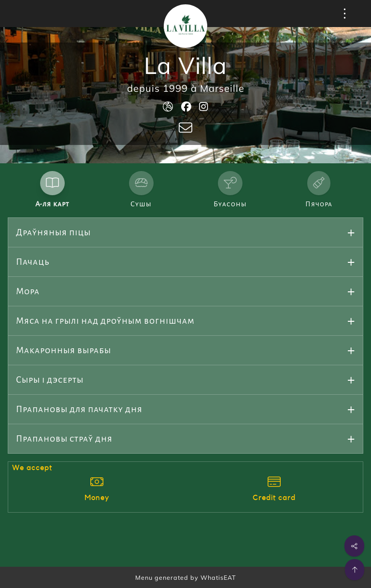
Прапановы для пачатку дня (79, 409)
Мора (28, 291)
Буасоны (230, 204)
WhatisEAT (218, 577)
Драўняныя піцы (53, 232)
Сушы (141, 204)
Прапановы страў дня (64, 439)
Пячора (319, 204)
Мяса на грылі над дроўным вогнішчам (105, 321)
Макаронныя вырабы (64, 350)
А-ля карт (52, 204)
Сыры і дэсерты (50, 380)
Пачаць (33, 262)
